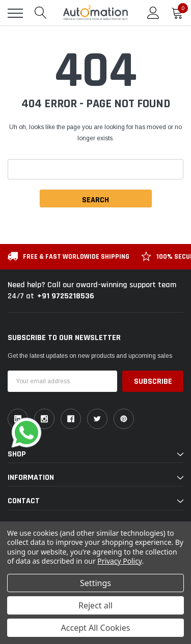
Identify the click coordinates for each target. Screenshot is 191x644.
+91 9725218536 (66, 296)
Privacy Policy (119, 561)
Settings (95, 583)
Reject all (95, 605)
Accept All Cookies (96, 628)
